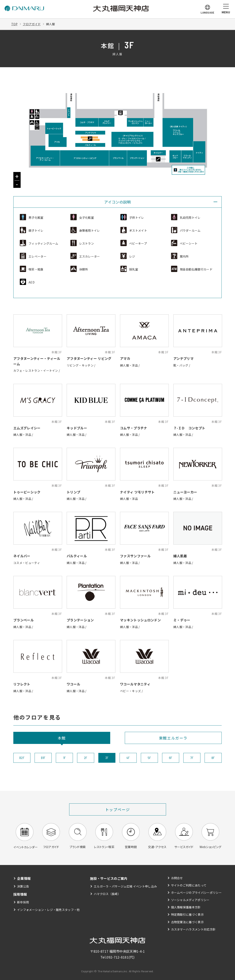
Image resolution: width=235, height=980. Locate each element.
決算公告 (23, 886)
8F (213, 758)
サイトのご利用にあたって (189, 885)
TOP (14, 24)
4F (128, 758)
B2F (22, 758)
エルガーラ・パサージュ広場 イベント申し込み (125, 886)
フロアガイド (32, 24)
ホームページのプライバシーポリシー (196, 893)
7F (192, 758)
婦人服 (51, 24)
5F (149, 758)
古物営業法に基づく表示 (187, 922)
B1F (43, 758)
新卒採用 (23, 902)
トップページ (118, 809)
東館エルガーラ (173, 738)
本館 (62, 738)
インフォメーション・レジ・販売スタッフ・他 (48, 910)
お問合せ (177, 878)
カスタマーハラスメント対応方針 (193, 929)
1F (64, 758)
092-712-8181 (117, 957)
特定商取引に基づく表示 (187, 914)
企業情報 (24, 878)
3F (107, 758)
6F (171, 758)
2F (86, 758)
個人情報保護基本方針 (186, 907)
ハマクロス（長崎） (107, 894)
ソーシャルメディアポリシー (190, 900)
